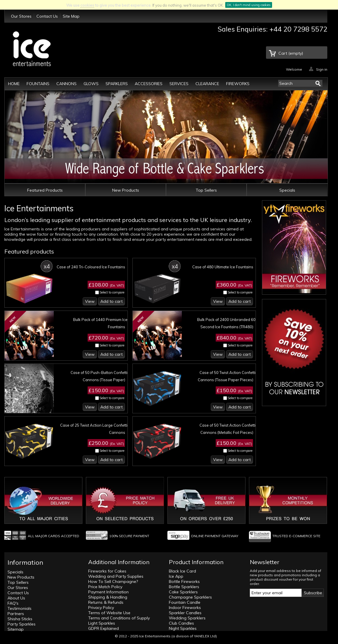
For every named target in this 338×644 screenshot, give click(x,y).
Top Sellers (206, 190)
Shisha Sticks (20, 619)
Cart (291, 53)
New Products (126, 190)
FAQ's (13, 603)
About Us (16, 598)
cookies (87, 5)
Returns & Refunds (106, 602)
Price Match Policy (105, 587)
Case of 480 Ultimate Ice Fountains (223, 267)
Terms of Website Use (109, 613)
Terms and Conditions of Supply (119, 618)
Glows (91, 84)
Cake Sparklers (183, 592)
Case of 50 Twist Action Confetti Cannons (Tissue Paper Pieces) (227, 376)
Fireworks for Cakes (107, 571)
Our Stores (21, 16)
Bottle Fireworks (184, 581)
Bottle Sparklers (184, 587)
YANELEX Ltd (205, 636)
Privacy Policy (101, 608)
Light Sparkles (102, 623)
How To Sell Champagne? (113, 581)
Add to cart (111, 301)
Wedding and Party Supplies (116, 576)
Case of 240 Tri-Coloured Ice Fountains (91, 267)
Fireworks (238, 84)
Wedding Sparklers (187, 618)
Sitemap (16, 629)
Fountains (38, 84)
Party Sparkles (22, 624)
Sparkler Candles (185, 613)
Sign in (322, 69)
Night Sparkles (183, 628)
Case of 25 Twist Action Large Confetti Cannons (94, 429)
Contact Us (47, 16)
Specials (287, 190)
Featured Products (45, 190)
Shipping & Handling (108, 597)
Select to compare (112, 292)
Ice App (176, 576)
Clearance (207, 84)
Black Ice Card (182, 571)
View (90, 301)
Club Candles (181, 623)
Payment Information (108, 592)
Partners (16, 614)
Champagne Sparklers (190, 597)
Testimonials (20, 608)
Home (14, 84)
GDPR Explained (104, 628)
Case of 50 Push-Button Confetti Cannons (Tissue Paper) (99, 376)
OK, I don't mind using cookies (249, 5)
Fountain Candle (185, 602)
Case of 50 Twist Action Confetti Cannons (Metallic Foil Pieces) (228, 429)
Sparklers (117, 84)
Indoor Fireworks (185, 608)
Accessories (149, 84)
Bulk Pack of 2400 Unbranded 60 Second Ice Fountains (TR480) (226, 323)
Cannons (67, 84)
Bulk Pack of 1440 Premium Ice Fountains (100, 323)
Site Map (71, 16)
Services (179, 84)
